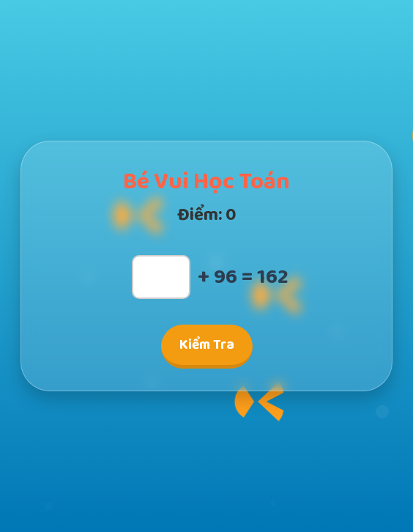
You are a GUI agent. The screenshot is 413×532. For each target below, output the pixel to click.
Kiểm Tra (207, 345)
